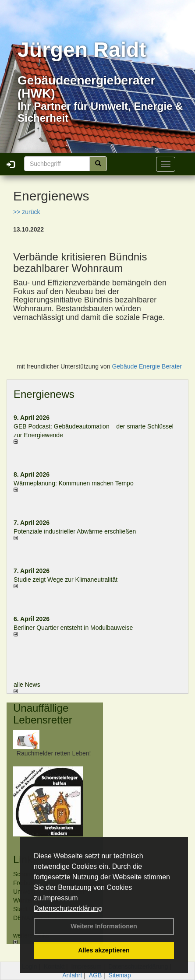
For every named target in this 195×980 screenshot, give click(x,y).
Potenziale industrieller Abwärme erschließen (75, 531)
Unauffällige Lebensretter (43, 714)
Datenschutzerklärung (68, 908)
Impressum (60, 898)
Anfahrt (72, 975)
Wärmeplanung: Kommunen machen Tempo (74, 483)
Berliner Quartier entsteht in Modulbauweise (73, 628)
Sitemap (120, 975)
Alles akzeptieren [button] (104, 950)
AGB (96, 975)
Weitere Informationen (104, 926)
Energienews (44, 394)
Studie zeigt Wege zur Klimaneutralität (66, 580)
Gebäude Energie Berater (147, 366)
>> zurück (27, 212)
